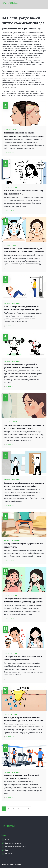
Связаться (9, 854)
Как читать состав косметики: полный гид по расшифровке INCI (23, 192)
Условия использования (13, 843)
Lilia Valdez (10, 152)
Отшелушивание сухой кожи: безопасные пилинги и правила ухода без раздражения (23, 600)
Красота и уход (10, 188)
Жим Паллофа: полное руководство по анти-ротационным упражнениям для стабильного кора (21, 308)
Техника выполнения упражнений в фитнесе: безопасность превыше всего (21, 366)
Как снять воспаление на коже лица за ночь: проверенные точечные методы (24, 427)
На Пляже (10, 3)
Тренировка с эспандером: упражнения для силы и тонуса (23, 545)
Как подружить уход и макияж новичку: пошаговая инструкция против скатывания (24, 719)
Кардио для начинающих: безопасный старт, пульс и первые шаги (21, 777)
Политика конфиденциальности (16, 846)
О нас (7, 839)
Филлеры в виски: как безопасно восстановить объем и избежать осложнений (24, 134)
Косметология (10, 130)
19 (28, 809)
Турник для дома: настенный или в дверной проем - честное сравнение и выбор (24, 484)
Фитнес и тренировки (13, 303)
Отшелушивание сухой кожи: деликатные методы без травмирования (23, 658)
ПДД (7, 850)
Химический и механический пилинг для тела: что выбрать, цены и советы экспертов (24, 250)
